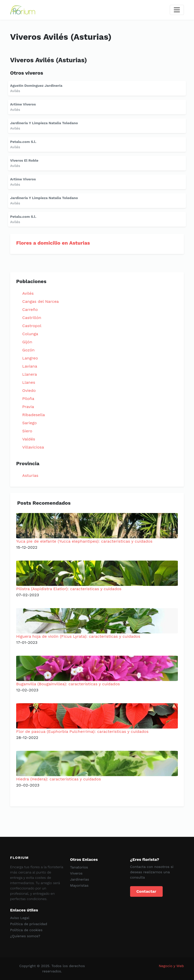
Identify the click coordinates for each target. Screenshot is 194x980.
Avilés (28, 293)
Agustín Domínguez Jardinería (36, 86)
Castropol (32, 326)
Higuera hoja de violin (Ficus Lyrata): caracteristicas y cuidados (78, 636)
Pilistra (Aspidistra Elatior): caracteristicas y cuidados (69, 589)
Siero (27, 431)
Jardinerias (79, 879)
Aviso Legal (20, 918)
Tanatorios (79, 867)
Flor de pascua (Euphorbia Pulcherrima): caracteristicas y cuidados (82, 731)
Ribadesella (34, 415)
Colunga (30, 334)
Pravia (28, 407)
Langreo (30, 358)
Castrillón (32, 318)
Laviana (30, 366)
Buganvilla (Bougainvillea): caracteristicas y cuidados (68, 684)
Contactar (146, 891)
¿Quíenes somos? (25, 936)
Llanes (29, 382)
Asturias (30, 475)
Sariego (29, 423)
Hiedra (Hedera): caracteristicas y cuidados (58, 779)
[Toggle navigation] (177, 10)
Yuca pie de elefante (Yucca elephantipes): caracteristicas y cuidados (84, 541)
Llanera (30, 374)
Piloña (28, 399)
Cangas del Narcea (41, 301)
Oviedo (29, 390)
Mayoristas (79, 885)
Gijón (27, 342)
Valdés (29, 439)
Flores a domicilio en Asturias (53, 243)
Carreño (30, 310)
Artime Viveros (23, 104)
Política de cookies (26, 930)
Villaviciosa (33, 447)
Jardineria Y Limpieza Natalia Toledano (44, 123)
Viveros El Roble (24, 160)
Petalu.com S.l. (23, 142)
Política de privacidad (29, 924)
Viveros (76, 873)
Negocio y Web (171, 966)
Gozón (28, 350)
